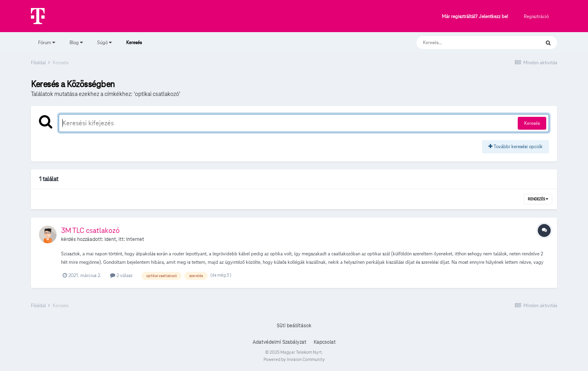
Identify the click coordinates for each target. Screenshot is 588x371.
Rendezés (538, 199)
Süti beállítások (294, 326)
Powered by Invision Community (294, 359)
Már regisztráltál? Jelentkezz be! (475, 17)
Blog (76, 42)
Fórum (47, 42)
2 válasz (121, 275)
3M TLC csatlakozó (90, 230)
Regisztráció (536, 16)
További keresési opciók (516, 146)
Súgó (104, 42)
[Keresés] (470, 43)
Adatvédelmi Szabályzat (280, 342)
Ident (110, 239)
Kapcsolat (325, 342)
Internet (135, 239)
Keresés (134, 46)
